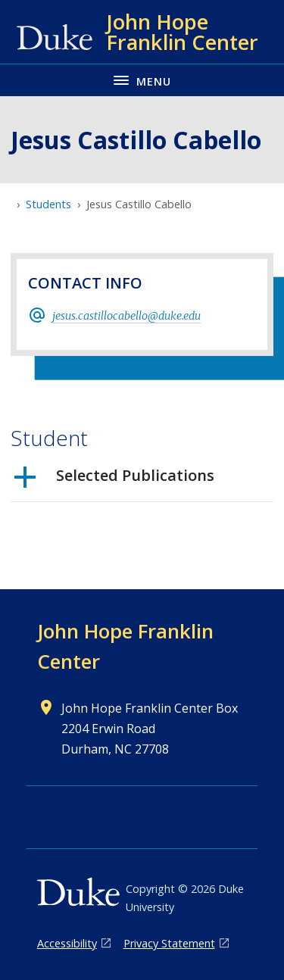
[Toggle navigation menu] (142, 80)
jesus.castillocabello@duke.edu (126, 316)
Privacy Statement (169, 943)
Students (48, 204)
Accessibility (67, 943)
